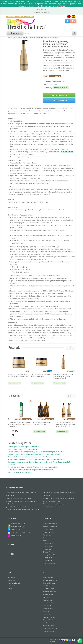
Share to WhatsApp (59, 100)
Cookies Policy (12, 586)
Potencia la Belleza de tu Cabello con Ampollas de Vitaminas (30, 457)
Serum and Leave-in (49, 609)
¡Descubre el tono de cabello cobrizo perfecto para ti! (23, 510)
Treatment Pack (48, 600)
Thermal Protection (49, 617)
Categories (20, 37)
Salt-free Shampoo (49, 589)
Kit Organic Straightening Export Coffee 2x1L (62, 423)
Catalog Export (48, 558)
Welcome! (42, 10)
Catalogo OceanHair (49, 555)
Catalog (14, 37)
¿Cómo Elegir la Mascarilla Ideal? (16, 507)
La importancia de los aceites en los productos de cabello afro (30, 470)
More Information (15, 535)
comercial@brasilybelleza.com (19, 533)
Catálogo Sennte (48, 549)
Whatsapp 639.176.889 (16, 527)
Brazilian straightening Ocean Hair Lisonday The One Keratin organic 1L (19, 424)
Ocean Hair (53, 84)
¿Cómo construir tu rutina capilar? (20, 472)
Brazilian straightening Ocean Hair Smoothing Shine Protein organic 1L (41, 424)
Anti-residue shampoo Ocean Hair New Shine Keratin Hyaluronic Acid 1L (63, 376)
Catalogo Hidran (48, 546)
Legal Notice (11, 580)
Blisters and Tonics (49, 626)
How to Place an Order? (50, 524)
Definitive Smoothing (49, 583)
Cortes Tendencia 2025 (50, 507)
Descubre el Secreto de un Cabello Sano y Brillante (59, 498)
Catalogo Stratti (48, 552)
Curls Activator (47, 606)
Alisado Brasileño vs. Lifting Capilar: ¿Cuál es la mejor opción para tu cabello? (36, 452)
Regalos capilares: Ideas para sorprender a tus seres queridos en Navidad (34, 454)
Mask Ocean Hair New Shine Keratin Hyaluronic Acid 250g (18, 375)
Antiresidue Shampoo (49, 592)
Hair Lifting (46, 586)
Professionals (47, 535)
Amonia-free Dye (48, 594)
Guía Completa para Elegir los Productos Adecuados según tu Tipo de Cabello (36, 459)
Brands (45, 541)
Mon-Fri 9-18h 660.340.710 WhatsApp (21, 17)
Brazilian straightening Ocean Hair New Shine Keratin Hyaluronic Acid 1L (41, 37)
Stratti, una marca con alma (51, 501)
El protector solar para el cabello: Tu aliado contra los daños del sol (33, 467)
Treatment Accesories (50, 631)
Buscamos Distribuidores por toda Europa (19, 498)
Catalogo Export (48, 543)
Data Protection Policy (14, 583)
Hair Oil (45, 623)
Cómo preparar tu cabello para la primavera (23, 447)
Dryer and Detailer (49, 620)
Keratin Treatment (49, 577)
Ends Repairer (47, 614)
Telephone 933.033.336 (18, 524)
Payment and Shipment (50, 526)
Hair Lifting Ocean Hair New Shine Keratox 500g (41, 375)
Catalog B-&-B (47, 561)
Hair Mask (46, 611)
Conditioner (46, 597)
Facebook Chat (14, 530)
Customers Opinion (49, 529)
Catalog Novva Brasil (49, 563)
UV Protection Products (50, 628)
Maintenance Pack (48, 603)
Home (9, 37)
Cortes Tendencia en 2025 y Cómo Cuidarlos (23, 449)
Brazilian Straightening (50, 580)
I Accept (62, 6)
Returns (10, 589)
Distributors (46, 538)
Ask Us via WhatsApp (59, 95)
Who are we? (12, 577)
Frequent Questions (49, 532)
